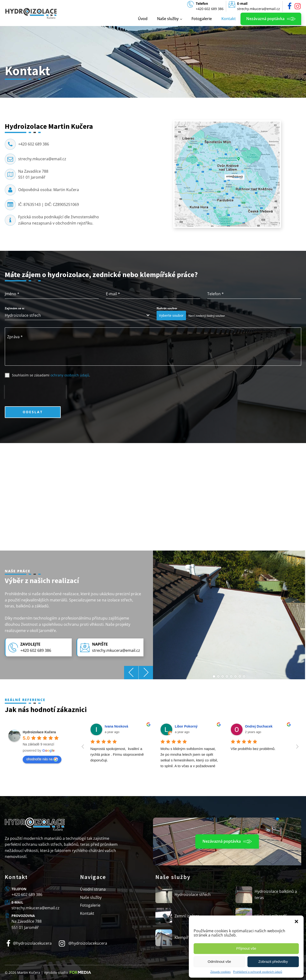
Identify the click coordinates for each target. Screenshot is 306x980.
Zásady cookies (221, 972)
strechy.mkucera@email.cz (42, 159)
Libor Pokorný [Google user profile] (186, 726)
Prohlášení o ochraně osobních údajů (258, 972)
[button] (296, 921)
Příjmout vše (246, 948)
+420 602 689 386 (34, 144)
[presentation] (35, 392)
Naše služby (168, 19)
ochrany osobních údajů (70, 375)
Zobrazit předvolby (273, 961)
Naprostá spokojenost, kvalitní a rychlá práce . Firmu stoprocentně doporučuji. (118, 754)
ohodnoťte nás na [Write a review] (42, 759)
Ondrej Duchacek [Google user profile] (259, 726)
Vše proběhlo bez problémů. (253, 749)
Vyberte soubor (171, 315)
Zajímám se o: (15, 308)
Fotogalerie (202, 19)
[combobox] (77, 315)
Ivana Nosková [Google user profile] (116, 726)
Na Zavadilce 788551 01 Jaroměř (33, 174)
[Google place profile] (39, 732)
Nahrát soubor (167, 308)
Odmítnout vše (219, 961)
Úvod (143, 19)
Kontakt (229, 19)
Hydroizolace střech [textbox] (23, 315)
